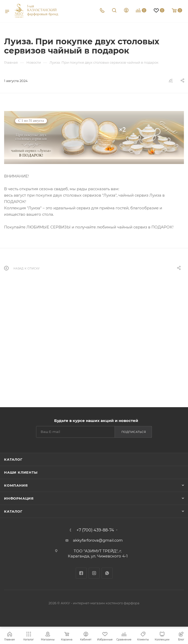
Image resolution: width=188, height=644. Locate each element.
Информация (19, 498)
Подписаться (134, 432)
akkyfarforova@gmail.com (98, 540)
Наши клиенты (21, 472)
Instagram (94, 573)
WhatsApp (107, 573)
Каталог (13, 459)
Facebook (81, 573)
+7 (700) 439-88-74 (95, 530)
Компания (16, 485)
